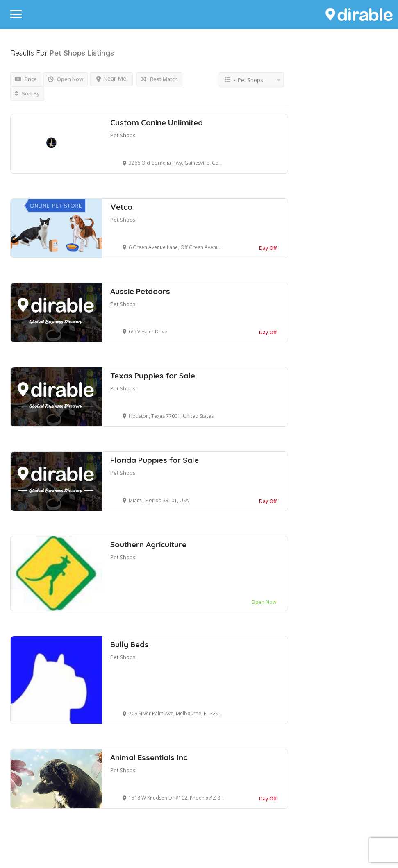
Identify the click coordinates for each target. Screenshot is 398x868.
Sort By (27, 93)
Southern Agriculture (148, 544)
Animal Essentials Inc (149, 757)
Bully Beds (130, 644)
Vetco (121, 207)
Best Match (159, 79)
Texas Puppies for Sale (153, 376)
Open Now (66, 79)
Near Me (111, 78)
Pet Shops (123, 135)
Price (26, 79)
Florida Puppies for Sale (155, 460)
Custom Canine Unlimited (157, 122)
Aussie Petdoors (140, 291)
